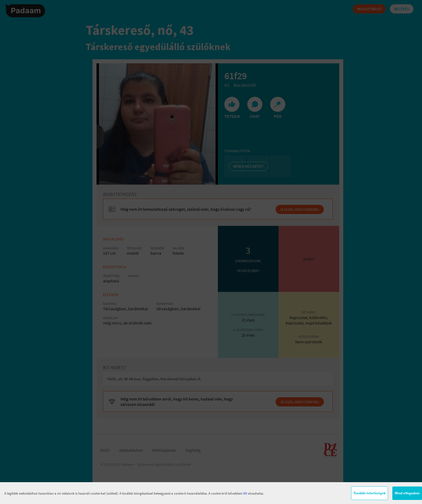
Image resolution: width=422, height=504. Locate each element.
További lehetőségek (370, 493)
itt (245, 493)
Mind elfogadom (407, 493)
